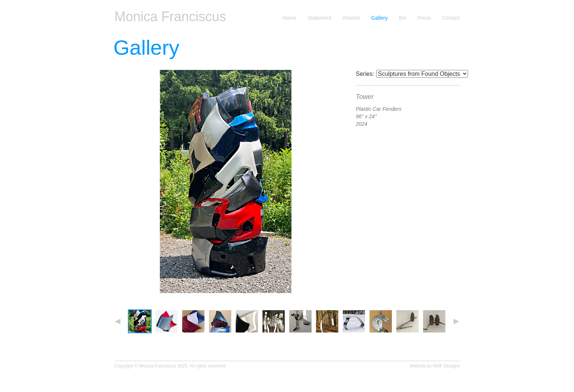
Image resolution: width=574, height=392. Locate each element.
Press (424, 18)
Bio (403, 18)
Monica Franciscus (170, 17)
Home (289, 18)
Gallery (379, 18)
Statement (319, 18)
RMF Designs (446, 366)
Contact (451, 18)
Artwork (351, 18)
